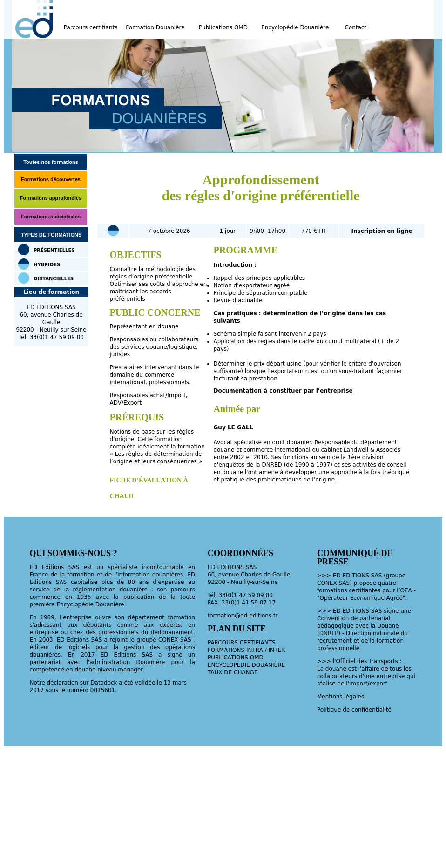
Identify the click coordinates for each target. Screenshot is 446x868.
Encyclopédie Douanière (295, 27)
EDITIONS (356, 611)
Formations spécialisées (51, 217)
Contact (355, 27)
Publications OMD (223, 27)
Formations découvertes (51, 179)
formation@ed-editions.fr (243, 616)
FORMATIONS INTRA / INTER (246, 650)
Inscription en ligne (382, 231)
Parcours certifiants (91, 27)
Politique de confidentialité (354, 710)
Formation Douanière (155, 27)
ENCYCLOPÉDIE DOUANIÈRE (246, 665)
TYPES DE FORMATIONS (51, 235)
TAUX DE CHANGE (233, 672)
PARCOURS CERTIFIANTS (242, 643)
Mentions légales (341, 697)
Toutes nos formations (51, 162)
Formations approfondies (51, 198)
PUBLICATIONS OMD (236, 658)
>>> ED (330, 611)
